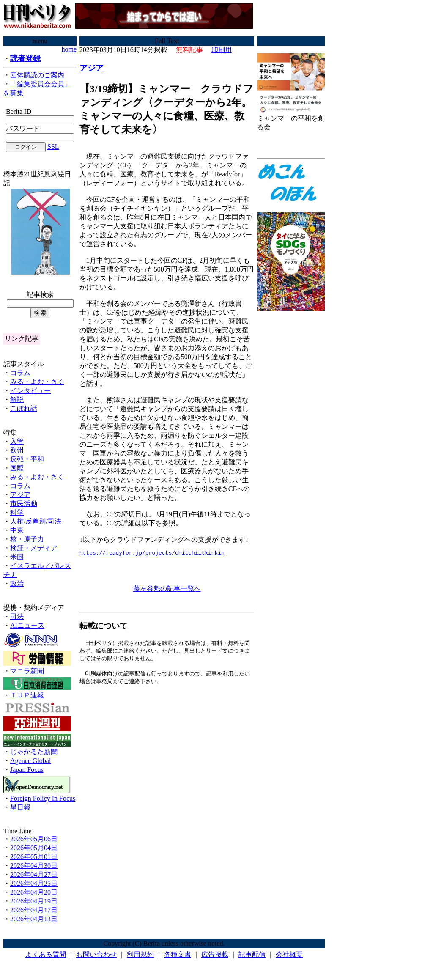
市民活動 (24, 504)
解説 (17, 399)
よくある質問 (46, 954)
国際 (17, 468)
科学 (17, 512)
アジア (20, 495)
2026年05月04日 (34, 848)
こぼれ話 (24, 408)
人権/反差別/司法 (36, 521)
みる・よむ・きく (37, 382)
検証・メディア (34, 548)
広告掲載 (215, 954)
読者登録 (25, 58)
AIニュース (27, 625)
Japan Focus (27, 770)
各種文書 (178, 954)
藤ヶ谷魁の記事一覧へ (167, 590)
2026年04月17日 (34, 910)
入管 (17, 441)
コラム (20, 373)
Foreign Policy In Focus (43, 798)
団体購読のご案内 (37, 75)
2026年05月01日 (34, 857)
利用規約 (140, 954)
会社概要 (289, 954)
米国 (17, 557)
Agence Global (30, 761)
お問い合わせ (96, 954)
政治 (17, 583)
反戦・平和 (27, 459)
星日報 (20, 807)
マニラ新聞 (27, 671)
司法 (17, 616)
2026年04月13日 (34, 919)
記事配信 (252, 954)
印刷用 (222, 50)
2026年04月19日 (34, 901)
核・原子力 (27, 539)
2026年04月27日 (34, 874)
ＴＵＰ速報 (27, 695)
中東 (17, 530)
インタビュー (30, 391)
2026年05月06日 (34, 839)
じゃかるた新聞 (34, 752)
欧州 (17, 450)
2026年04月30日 (34, 866)
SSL (53, 147)
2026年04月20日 (34, 892)
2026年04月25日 (34, 883)
